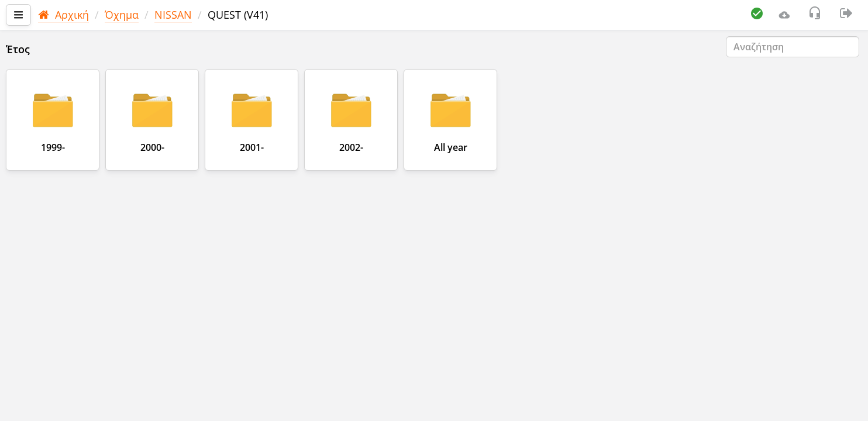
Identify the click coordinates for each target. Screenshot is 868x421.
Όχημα (122, 15)
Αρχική (63, 15)
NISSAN (173, 15)
